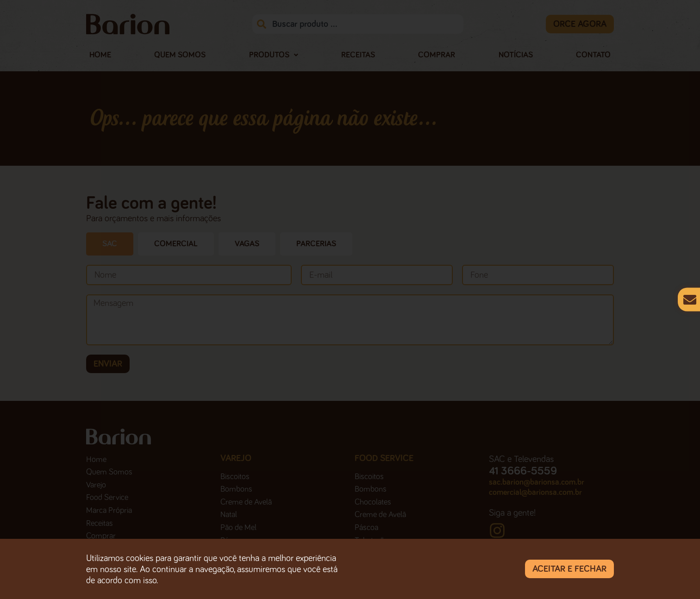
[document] (350, 299)
